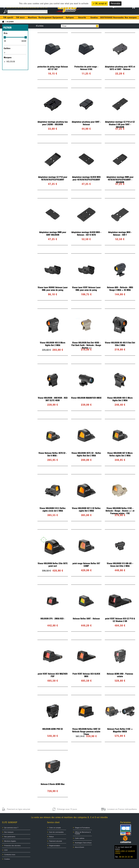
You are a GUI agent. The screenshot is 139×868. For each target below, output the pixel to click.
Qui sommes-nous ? (11, 828)
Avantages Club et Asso (83, 843)
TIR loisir (20, 18)
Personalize (115, 3)
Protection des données (12, 846)
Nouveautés (119, 18)
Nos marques (131, 18)
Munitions (33, 18)
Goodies (94, 18)
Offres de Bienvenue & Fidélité (83, 833)
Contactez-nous (10, 855)
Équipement (58, 18)
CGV (6, 850)
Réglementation (55, 846)
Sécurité (82, 18)
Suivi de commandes (56, 832)
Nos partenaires (10, 837)
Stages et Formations (82, 828)
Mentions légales (10, 841)
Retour (52, 837)
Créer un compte (55, 828)
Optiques (70, 18)
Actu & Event (79, 847)
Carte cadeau (80, 838)
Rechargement (45, 18)
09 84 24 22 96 (12, 7)
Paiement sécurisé (56, 841)
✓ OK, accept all (100, 3)
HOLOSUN (11, 62)
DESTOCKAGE (106, 18)
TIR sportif (8, 18)
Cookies (7, 859)
